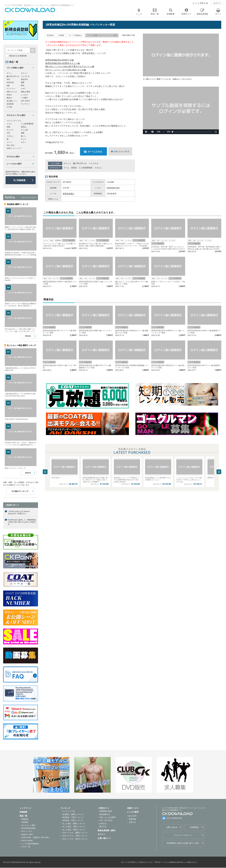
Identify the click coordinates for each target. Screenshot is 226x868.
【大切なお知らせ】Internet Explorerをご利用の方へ (19, 512)
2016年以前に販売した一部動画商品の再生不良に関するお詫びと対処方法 (22, 522)
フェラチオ (93, 163)
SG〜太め (11, 145)
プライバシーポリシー (183, 835)
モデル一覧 (26, 847)
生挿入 (9, 95)
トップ (139, 14)
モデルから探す (13, 157)
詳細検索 (21, 180)
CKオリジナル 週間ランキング (75, 833)
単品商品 (25, 822)
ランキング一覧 (68, 811)
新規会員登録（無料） (107, 830)
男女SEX (24, 79)
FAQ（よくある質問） (108, 817)
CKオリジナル (27, 831)
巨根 (8, 127)
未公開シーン (12, 101)
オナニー (67, 163)
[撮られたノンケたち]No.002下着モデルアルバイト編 (70, 66)
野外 (23, 86)
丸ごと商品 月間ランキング (74, 827)
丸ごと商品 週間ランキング (74, 823)
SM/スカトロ (12, 92)
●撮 (8, 86)
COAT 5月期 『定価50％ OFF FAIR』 (36, 837)
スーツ (9, 142)
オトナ (24, 139)
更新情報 (132, 819)
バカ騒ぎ (24, 98)
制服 (23, 133)
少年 (8, 133)
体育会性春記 (68, 194)
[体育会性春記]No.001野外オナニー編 (62, 63)
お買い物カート (104, 838)
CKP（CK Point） (106, 820)
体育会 (74, 168)
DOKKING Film (113, 188)
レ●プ (23, 89)
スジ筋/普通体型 (86, 168)
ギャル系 (24, 130)
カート (218, 14)
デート (9, 73)
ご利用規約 (194, 827)
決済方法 (103, 823)
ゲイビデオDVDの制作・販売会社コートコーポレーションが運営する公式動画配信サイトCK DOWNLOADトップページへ (30, 10)
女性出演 (10, 82)
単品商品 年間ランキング (73, 820)
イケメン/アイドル (14, 121)
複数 (23, 82)
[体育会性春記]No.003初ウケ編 (59, 60)
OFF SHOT (25, 101)
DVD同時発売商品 (28, 828)
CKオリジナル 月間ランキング (75, 836)
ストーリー (11, 89)
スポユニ (98, 168)
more (28, 336)
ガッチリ (10, 130)
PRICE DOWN (27, 841)
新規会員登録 (202, 14)
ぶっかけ (24, 95)
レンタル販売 (133, 812)
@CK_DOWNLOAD (174, 818)
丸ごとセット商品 (28, 825)
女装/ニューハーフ (14, 148)
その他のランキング (20, 491)
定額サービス (133, 808)
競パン (24, 136)
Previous (45, 472)
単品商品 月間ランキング (73, 817)
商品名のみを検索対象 (18, 56)
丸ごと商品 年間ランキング (74, 830)
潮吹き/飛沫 (25, 92)
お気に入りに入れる (122, 151)
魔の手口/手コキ (80, 163)
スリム (66, 168)
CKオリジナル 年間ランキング (75, 839)
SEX (8, 79)
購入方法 (103, 827)
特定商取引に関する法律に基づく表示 (183, 843)
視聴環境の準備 (106, 811)
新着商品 (25, 819)
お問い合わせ (172, 827)
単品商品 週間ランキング (73, 814)
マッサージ (25, 104)
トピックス (132, 816)
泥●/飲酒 (10, 104)
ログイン (217, 3)
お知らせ (132, 822)
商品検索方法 (105, 814)
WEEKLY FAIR (27, 834)
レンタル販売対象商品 (30, 844)
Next (219, 472)
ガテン (24, 142)
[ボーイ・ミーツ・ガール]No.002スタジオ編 (65, 70)
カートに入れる (95, 152)
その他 (9, 107)
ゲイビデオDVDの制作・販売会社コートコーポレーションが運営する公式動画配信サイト (40, 5)
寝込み (9, 98)
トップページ (25, 808)
